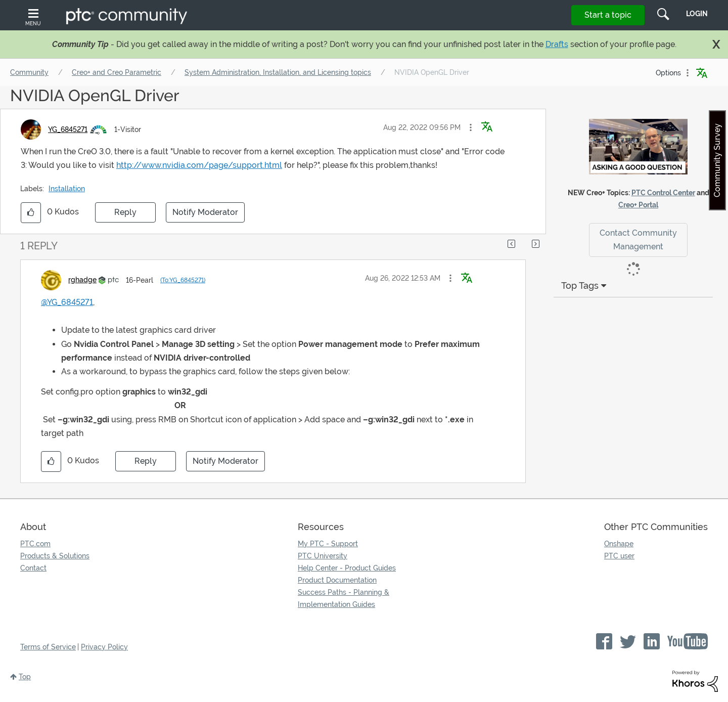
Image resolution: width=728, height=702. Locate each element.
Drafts (557, 44)
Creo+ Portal (638, 205)
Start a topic (608, 15)
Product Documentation (337, 580)
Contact (33, 568)
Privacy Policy (104, 647)
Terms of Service (48, 647)
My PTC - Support (328, 544)
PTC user (619, 556)
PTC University (323, 556)
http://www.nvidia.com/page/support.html (199, 165)
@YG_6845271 (67, 302)
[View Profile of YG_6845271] (68, 129)
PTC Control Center (663, 193)
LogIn (697, 14)
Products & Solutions (55, 556)
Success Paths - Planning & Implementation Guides (344, 598)
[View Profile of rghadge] (82, 280)
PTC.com (35, 544)
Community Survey (717, 160)
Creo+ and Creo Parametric (117, 72)
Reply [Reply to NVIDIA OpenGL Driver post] (125, 212)
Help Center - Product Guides (347, 568)
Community (29, 72)
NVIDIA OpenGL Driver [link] (432, 72)
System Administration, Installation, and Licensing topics (278, 72)
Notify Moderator (205, 212)
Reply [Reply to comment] (146, 461)
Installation (67, 189)
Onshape (619, 544)
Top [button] (25, 677)
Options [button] (668, 73)
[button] (471, 127)
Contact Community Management (638, 240)
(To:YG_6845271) (183, 280)
